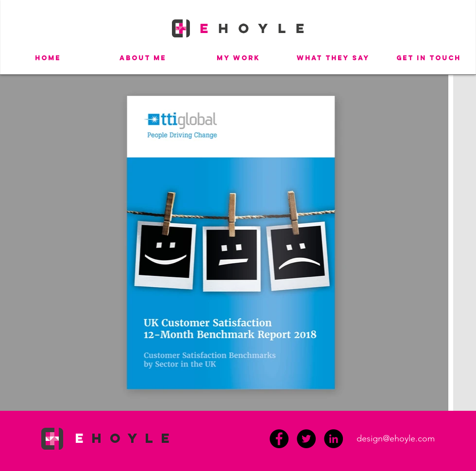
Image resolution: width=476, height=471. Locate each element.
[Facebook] (279, 439)
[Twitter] (306, 439)
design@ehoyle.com (396, 438)
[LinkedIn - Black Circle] (333, 439)
